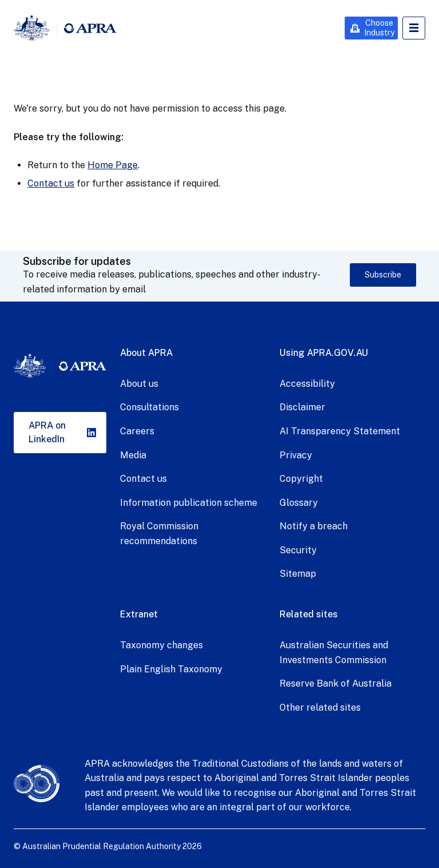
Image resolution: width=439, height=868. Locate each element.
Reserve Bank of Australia (336, 683)
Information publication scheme (189, 503)
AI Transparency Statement (340, 431)
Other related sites (320, 708)
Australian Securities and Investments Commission (334, 653)
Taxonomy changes (161, 645)
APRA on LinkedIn (47, 432)
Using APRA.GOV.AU (324, 353)
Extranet (139, 614)
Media (133, 455)
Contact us (51, 183)
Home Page (113, 165)
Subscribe (383, 275)
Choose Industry (379, 28)
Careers (137, 431)
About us (139, 384)
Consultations (149, 407)
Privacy (296, 455)
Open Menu (414, 28)
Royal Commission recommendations (159, 534)
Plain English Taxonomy (171, 669)
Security (298, 550)
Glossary (299, 503)
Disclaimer (302, 407)
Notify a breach (314, 526)
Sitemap (298, 574)
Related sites (309, 614)
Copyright (301, 479)
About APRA (146, 353)
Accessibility (307, 384)
